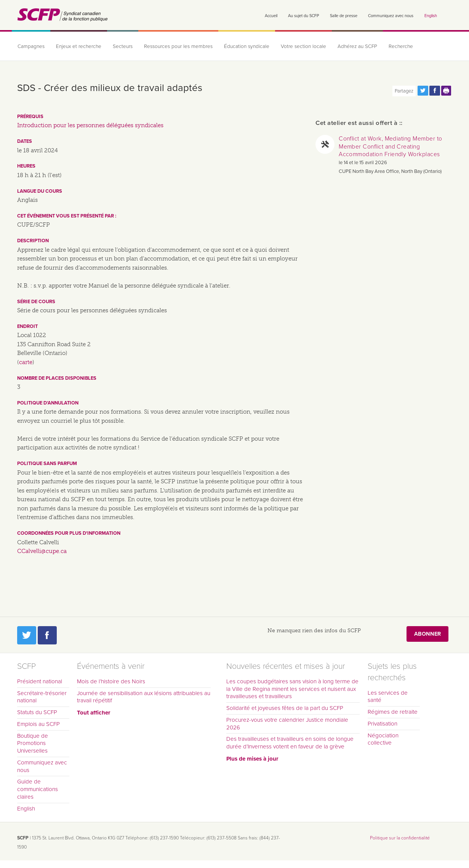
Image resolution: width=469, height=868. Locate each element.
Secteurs (123, 46)
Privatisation (383, 724)
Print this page (447, 91)
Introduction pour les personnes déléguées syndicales (90, 125)
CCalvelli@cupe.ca (42, 551)
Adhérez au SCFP (357, 46)
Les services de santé (388, 697)
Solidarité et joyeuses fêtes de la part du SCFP (285, 708)
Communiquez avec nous (391, 16)
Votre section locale (303, 46)
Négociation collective (383, 739)
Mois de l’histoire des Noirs (111, 681)
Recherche (401, 46)
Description (33, 241)
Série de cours (36, 302)
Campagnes (31, 46)
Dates (25, 141)
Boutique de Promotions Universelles (33, 743)
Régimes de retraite (393, 712)
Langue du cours (40, 191)
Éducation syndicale (247, 46)
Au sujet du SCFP (303, 16)
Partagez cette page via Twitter (423, 91)
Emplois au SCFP (38, 724)
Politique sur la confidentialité (400, 838)
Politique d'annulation (48, 403)
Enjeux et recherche (79, 46)
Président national (40, 681)
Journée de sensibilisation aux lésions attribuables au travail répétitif (144, 697)
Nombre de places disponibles (57, 378)
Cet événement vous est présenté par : (67, 216)
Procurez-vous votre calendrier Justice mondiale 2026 (287, 724)
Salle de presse (344, 16)
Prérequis (30, 117)
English (431, 16)
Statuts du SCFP (37, 712)
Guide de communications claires (38, 789)
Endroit (27, 326)
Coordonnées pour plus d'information (69, 533)
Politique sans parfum (47, 464)
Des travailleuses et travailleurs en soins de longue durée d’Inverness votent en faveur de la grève (290, 743)
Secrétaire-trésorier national (42, 697)
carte (26, 362)
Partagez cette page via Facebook (435, 91)
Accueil (271, 16)
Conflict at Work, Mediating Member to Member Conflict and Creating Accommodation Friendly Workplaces (390, 146)
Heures (26, 166)
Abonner (427, 634)
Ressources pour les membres (178, 46)
